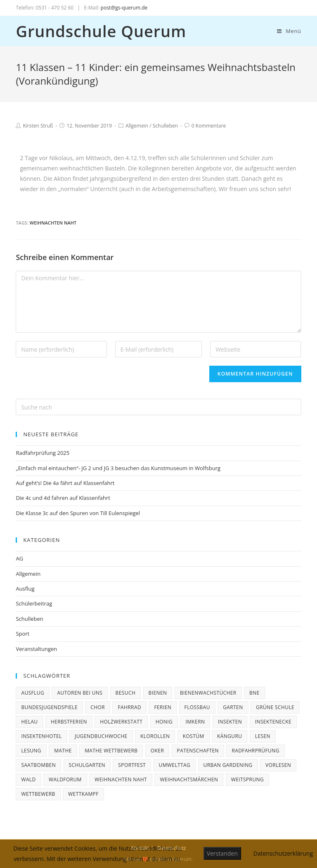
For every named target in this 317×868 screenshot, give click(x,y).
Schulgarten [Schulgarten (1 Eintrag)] (87, 765)
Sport (22, 634)
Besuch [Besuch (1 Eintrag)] (126, 693)
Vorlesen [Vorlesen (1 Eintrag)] (278, 765)
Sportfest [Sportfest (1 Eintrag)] (132, 765)
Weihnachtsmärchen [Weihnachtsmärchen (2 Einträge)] (189, 779)
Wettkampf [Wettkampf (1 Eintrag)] (83, 794)
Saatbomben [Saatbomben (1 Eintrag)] (38, 765)
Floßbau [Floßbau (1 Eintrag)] (197, 707)
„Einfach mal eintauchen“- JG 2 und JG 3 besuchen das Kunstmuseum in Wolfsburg (118, 468)
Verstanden (222, 853)
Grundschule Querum (101, 31)
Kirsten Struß (38, 126)
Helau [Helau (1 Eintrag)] (29, 722)
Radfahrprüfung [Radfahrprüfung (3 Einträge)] (255, 751)
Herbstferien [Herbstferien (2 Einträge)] (69, 722)
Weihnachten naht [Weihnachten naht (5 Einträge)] (121, 779)
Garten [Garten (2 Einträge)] (233, 707)
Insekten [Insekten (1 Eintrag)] (230, 722)
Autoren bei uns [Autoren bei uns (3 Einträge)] (80, 693)
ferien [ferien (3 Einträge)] (163, 707)
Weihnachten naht (53, 223)
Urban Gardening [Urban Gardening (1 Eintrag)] (228, 765)
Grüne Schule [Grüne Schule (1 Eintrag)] (275, 707)
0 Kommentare (209, 126)
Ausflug (25, 589)
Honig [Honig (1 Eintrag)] (164, 722)
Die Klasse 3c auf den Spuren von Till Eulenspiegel (78, 513)
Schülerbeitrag (34, 603)
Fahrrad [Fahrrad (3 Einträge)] (129, 707)
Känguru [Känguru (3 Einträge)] (229, 736)
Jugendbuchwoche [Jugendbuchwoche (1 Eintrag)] (101, 736)
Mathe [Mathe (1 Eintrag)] (63, 751)
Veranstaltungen (36, 649)
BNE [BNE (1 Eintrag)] (254, 693)
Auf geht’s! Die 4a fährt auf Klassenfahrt (65, 483)
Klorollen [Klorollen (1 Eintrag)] (155, 736)
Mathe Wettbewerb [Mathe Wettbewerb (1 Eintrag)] (111, 751)
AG (19, 558)
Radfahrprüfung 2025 (43, 453)
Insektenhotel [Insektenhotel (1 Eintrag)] (41, 736)
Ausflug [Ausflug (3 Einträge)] (33, 693)
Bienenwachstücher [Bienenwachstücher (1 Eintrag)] (208, 693)
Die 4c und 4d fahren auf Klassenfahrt (63, 498)
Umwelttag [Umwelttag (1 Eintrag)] (175, 765)
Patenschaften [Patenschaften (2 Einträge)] (198, 751)
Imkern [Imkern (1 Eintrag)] (195, 722)
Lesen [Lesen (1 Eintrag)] (263, 736)
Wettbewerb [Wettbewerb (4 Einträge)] (38, 794)
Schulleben (165, 126)
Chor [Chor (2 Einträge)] (98, 707)
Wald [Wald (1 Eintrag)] (28, 779)
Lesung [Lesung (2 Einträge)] (31, 751)
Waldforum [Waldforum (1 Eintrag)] (65, 779)
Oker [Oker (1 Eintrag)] (157, 751)
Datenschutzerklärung (283, 853)
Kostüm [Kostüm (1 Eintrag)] (194, 736)
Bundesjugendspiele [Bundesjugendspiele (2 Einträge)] (49, 707)
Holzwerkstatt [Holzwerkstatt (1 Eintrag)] (121, 722)
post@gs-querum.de (124, 8)
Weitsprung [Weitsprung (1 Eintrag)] (247, 779)
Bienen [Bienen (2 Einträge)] (158, 693)
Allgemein (137, 126)
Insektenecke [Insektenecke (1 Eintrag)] (273, 722)
